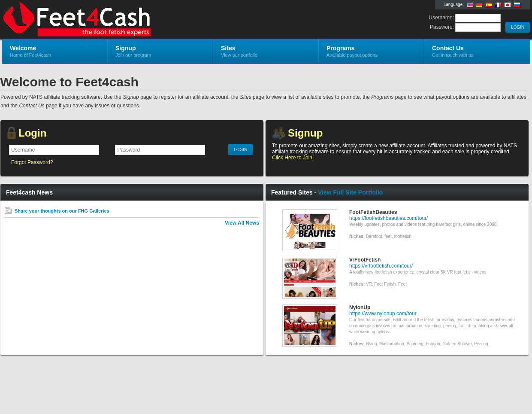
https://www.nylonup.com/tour (383, 314)
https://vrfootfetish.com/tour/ (381, 266)
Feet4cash (104, 20)
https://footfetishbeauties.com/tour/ (388, 218)
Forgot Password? (32, 162)
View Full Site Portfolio (350, 192)
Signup (305, 133)
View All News (242, 223)
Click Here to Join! (293, 158)
